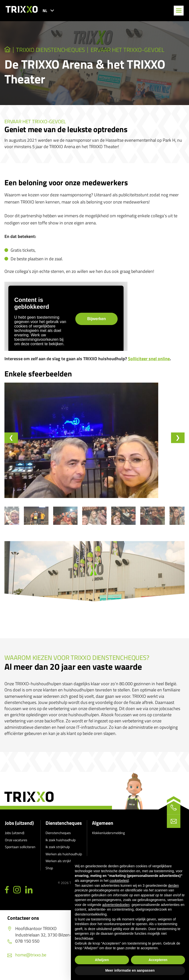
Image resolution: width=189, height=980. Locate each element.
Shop (49, 875)
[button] (26, 522)
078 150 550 (23, 948)
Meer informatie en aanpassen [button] (130, 970)
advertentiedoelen (116, 905)
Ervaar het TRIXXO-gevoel (139, 50)
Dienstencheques (64, 830)
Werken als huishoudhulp (64, 861)
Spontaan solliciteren (20, 854)
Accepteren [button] (158, 960)
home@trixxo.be (27, 962)
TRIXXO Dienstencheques (55, 50)
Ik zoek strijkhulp (58, 854)
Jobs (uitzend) (19, 830)
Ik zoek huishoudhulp (61, 847)
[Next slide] (177, 439)
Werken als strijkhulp (61, 868)
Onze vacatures (16, 847)
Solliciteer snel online (149, 359)
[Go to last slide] (12, 439)
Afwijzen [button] (102, 960)
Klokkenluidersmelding (108, 840)
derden (173, 886)
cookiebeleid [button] (119, 881)
